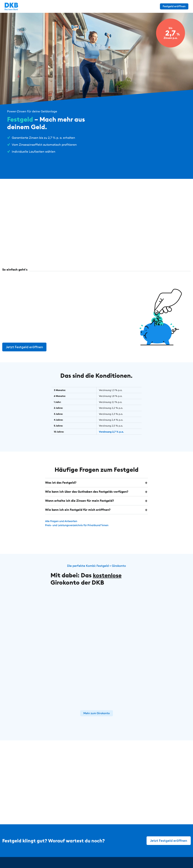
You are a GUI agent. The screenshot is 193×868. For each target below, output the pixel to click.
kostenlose (108, 575)
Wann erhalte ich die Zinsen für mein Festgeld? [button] (80, 500)
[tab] (96, 483)
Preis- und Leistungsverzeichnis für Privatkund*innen (79, 525)
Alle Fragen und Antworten (62, 521)
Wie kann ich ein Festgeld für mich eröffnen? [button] (78, 509)
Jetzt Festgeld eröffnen (25, 347)
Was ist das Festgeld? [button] (61, 483)
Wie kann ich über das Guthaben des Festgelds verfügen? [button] (87, 491)
